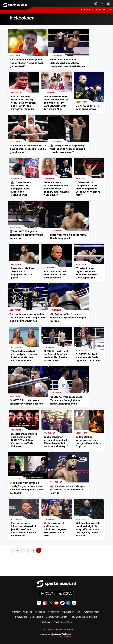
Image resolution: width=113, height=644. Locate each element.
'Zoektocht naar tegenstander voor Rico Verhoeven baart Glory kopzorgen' (89, 281)
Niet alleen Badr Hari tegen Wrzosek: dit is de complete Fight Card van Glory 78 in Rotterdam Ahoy (56, 105)
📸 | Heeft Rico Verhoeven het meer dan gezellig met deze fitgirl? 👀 (88, 458)
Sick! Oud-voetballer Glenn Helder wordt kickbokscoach (56, 282)
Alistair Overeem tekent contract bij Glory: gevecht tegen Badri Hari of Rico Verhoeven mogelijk (24, 105)
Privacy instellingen (63, 622)
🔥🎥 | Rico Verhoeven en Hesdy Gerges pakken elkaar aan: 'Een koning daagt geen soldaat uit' (30, 506)
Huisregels (45, 622)
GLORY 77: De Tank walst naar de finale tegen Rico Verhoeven (88, 369)
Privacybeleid (20, 617)
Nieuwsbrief (68, 612)
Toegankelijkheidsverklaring (84, 617)
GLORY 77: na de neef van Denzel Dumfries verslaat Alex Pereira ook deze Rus (56, 369)
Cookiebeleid (36, 617)
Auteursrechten (91, 612)
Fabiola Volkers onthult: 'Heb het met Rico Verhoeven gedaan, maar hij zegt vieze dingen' (56, 194)
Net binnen (87, 10)
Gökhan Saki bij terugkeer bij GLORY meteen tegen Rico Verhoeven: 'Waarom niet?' (88, 194)
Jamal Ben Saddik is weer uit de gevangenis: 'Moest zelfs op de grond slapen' (30, 155)
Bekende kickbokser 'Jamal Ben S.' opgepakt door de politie (23, 281)
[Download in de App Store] (66, 594)
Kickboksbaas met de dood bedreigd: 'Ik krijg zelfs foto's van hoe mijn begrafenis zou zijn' (89, 545)
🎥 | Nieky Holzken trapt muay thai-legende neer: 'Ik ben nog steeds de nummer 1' (81, 155)
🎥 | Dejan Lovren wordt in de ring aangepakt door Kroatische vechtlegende (22, 194)
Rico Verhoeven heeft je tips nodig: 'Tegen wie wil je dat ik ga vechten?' (32, 66)
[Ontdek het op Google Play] (48, 594)
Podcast (101, 10)
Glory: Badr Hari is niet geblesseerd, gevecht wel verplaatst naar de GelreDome (78, 66)
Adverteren (54, 612)
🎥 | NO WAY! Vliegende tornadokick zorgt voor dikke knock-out (28, 243)
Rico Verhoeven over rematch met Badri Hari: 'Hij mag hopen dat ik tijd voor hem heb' (31, 329)
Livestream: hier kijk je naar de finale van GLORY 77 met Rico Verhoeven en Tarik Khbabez (23, 456)
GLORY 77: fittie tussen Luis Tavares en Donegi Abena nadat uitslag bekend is (79, 417)
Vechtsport (18, 58)
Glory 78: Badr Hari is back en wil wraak (88, 110)
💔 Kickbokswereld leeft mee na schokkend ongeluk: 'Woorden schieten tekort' (56, 545)
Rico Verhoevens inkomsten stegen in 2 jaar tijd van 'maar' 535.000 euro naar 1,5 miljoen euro (24, 545)
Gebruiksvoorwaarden (57, 617)
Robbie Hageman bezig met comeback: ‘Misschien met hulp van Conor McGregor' (56, 456)
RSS (79, 612)
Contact (16, 612)
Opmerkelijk (17, 184)
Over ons (28, 612)
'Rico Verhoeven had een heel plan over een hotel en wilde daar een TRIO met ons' (24, 368)
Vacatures (40, 612)
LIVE (110, 10)
